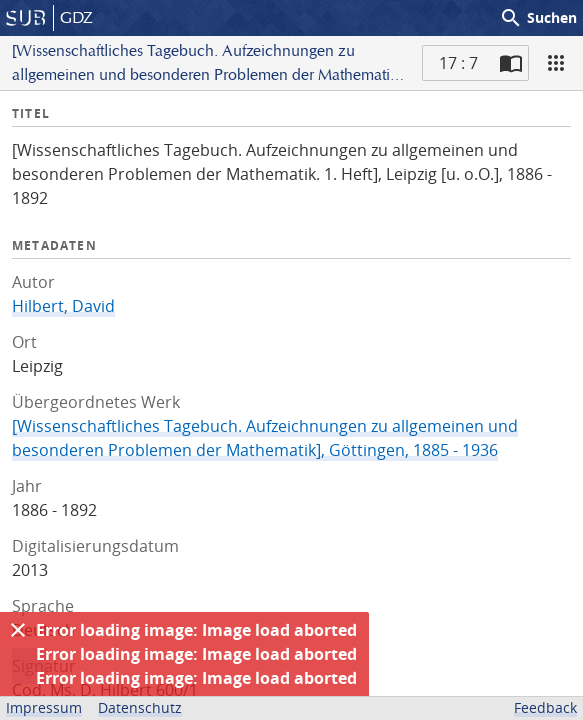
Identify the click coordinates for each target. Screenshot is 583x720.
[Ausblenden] (18, 630)
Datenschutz (140, 707)
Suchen (538, 18)
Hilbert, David (63, 306)
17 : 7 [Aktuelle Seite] (458, 63)
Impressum (44, 707)
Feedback (545, 707)
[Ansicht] (556, 63)
